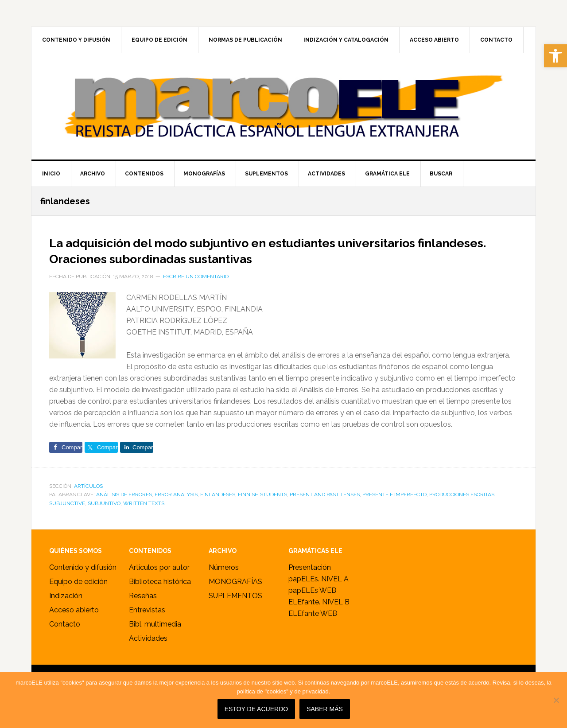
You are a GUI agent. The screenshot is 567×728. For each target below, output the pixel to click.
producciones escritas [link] (462, 510)
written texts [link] (144, 519)
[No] (556, 701)
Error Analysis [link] (176, 510)
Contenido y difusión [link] (83, 583)
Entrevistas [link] (147, 626)
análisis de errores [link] (124, 510)
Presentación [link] (310, 583)
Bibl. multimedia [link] (155, 640)
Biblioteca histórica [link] (160, 598)
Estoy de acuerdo (258, 711)
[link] (555, 56)
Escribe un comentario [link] (196, 292)
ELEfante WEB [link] (313, 629)
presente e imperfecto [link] (394, 510)
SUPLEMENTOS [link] (235, 612)
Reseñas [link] (143, 612)
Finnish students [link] (262, 510)
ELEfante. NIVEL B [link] (319, 618)
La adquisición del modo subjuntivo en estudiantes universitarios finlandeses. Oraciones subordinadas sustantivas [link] (244, 257)
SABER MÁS (327, 711)
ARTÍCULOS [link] (88, 502)
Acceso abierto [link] (74, 626)
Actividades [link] (148, 654)
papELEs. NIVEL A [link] (318, 595)
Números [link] (224, 583)
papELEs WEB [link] (312, 606)
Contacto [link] (65, 640)
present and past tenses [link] (325, 510)
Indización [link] (66, 612)
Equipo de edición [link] (78, 598)
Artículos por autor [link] (159, 583)
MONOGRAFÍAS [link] (235, 598)
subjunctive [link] (67, 519)
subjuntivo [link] (104, 519)
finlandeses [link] (218, 510)
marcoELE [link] (283, 106)
